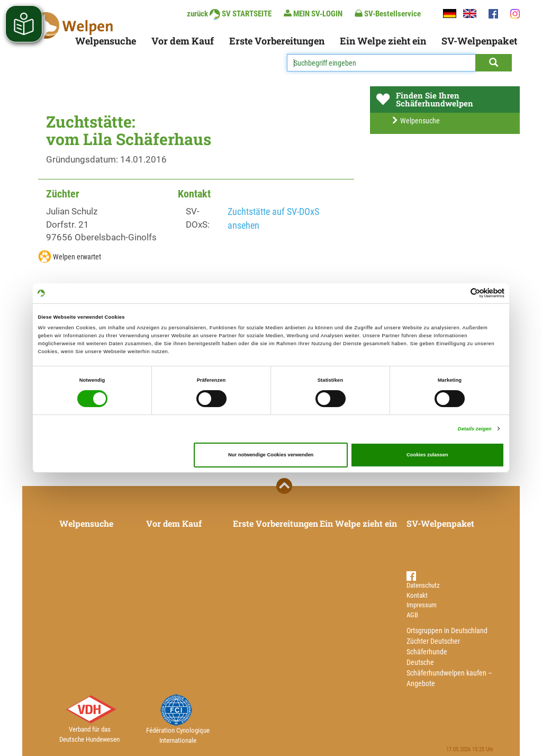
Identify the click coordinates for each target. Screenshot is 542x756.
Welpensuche (106, 41)
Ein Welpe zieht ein (383, 41)
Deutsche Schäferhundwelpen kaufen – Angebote (449, 673)
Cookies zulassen (427, 455)
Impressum (422, 605)
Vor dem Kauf (183, 41)
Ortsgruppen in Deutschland (447, 631)
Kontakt (417, 595)
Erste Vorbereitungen (277, 41)
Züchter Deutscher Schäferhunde (433, 646)
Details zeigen (475, 429)
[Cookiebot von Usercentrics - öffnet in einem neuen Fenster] (458, 293)
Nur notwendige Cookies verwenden (271, 455)
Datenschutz (423, 585)
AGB (412, 615)
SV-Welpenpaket (479, 41)
